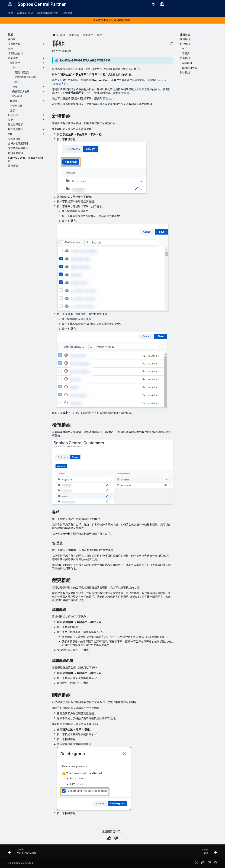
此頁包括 (185, 35)
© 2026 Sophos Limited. (20, 863)
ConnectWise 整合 (48, 13)
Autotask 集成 (25, 13)
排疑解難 (67, 13)
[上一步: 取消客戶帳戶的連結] (23, 852)
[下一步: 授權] (208, 852)
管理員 (125, 93)
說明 (11, 13)
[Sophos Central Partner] (10, 4)
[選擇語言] (162, 4)
